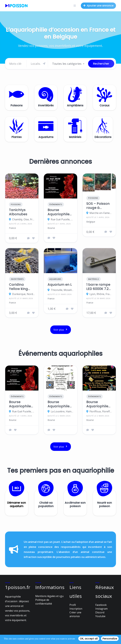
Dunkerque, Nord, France (23, 294)
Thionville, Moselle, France (62, 290)
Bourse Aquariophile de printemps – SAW (98, 404)
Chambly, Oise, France (23, 219)
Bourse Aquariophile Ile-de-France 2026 (60, 212)
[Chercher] (38, 64)
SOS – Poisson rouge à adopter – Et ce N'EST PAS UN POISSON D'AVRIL (98, 206)
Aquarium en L (60, 285)
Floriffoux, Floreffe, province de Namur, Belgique (101, 411)
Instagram (101, 609)
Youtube (100, 616)
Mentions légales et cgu (49, 596)
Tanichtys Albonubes (18, 212)
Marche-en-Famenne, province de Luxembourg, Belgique (101, 213)
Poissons (16, 204)
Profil (73, 605)
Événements (56, 204)
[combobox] (68, 64)
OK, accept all (89, 639)
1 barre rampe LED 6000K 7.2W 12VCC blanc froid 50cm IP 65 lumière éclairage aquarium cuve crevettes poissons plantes (99, 287)
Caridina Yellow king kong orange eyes (20, 287)
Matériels (94, 279)
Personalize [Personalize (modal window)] (110, 639)
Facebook (101, 605)
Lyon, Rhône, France (101, 294)
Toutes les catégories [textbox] (67, 64)
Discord (100, 612)
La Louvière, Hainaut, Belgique (62, 411)
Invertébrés (17, 279)
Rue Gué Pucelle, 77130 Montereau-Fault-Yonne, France (62, 219)
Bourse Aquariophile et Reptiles (59, 404)
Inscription (76, 609)
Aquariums (55, 279)
